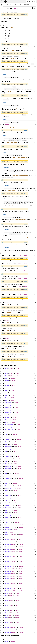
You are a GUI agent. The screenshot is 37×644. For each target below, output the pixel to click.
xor (8, 356)
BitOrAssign (9, 427)
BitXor (7, 417)
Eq (6, 532)
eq (8, 255)
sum (8, 304)
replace (9, 91)
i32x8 (20, 549)
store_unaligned (12, 142)
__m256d (14, 591)
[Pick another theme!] (2, 5)
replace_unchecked (17, 108)
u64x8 (10, 598)
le (8, 279)
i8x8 (17, 368)
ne (8, 263)
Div (6, 398)
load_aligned (11, 191)
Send (7, 639)
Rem (6, 400)
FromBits (8, 539)
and (8, 341)
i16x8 (18, 373)
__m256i (14, 588)
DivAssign (8, 410)
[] (32, 8)
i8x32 (20, 539)
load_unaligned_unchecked (20, 238)
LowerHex (8, 530)
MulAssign (8, 407)
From (7, 368)
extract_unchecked (17, 80)
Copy (7, 378)
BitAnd (7, 420)
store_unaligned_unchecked (20, 176)
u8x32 (20, 542)
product (9, 312)
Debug (7, 381)
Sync (7, 641)
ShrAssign (8, 439)
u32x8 (16, 8)
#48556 (26, 15)
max (8, 323)
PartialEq (8, 535)
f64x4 (13, 557)
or (8, 348)
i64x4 (13, 554)
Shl (6, 432)
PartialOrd (9, 383)
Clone (7, 385)
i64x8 (10, 601)
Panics (4, 75)
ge (8, 294)
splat (13, 58)
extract (9, 66)
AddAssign (8, 403)
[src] (34, 8)
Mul (6, 395)
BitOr (7, 422)
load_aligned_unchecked (19, 220)
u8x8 (17, 371)
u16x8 (18, 376)
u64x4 (13, 552)
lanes (13, 50)
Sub (6, 393)
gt (8, 286)
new (12, 27)
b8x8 (26, 255)
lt (8, 271)
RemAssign (8, 412)
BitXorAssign (9, 429)
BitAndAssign (9, 425)
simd (11, 8)
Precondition (6, 167)
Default (8, 537)
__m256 (13, 586)
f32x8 (13, 561)
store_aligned (11, 127)
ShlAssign (8, 437)
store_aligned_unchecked (19, 157)
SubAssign (8, 405)
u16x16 (21, 547)
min (8, 330)
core (7, 8)
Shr (6, 434)
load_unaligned (12, 206)
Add (6, 390)
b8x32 (13, 574)
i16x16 (21, 544)
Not (6, 415)
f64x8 (10, 603)
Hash (7, 388)
